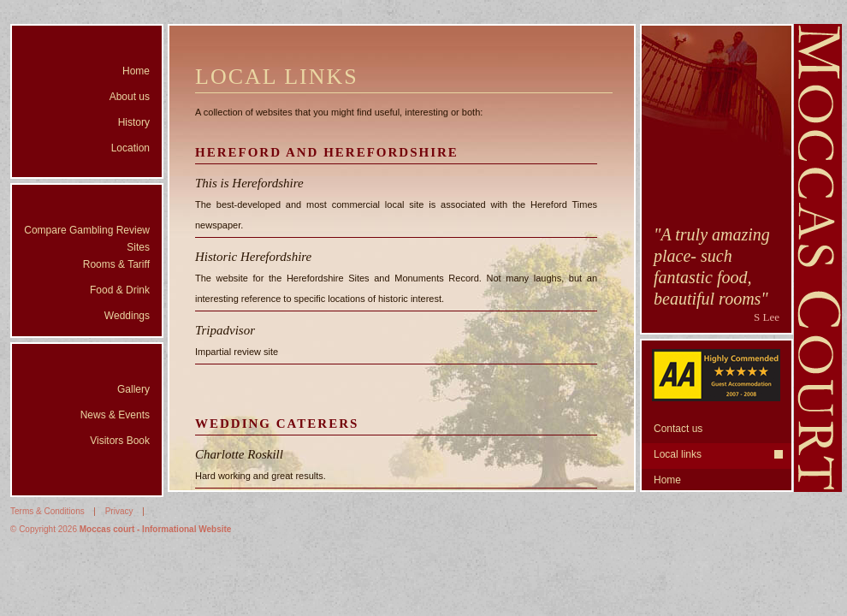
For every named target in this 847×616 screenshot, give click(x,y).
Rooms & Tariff (116, 264)
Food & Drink (120, 290)
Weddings (127, 316)
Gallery (133, 389)
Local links (678, 454)
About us (130, 97)
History (134, 122)
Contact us (678, 429)
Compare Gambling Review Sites (87, 239)
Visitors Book (120, 441)
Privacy (119, 511)
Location (130, 148)
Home (136, 71)
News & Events (115, 415)
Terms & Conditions (47, 511)
